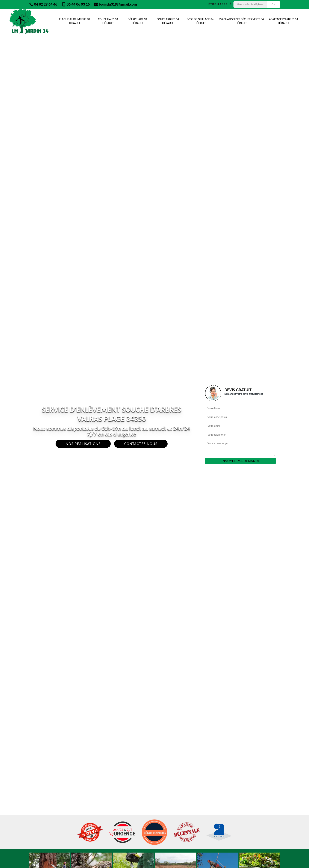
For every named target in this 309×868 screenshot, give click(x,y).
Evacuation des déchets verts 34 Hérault (241, 21)
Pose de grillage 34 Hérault (200, 21)
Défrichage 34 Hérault (138, 21)
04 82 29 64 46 (43, 4)
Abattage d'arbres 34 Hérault (284, 21)
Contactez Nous (141, 444)
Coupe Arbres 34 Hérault (168, 21)
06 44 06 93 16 (76, 4)
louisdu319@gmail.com (115, 4)
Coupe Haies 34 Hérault (108, 21)
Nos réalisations (83, 444)
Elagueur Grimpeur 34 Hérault (75, 21)
